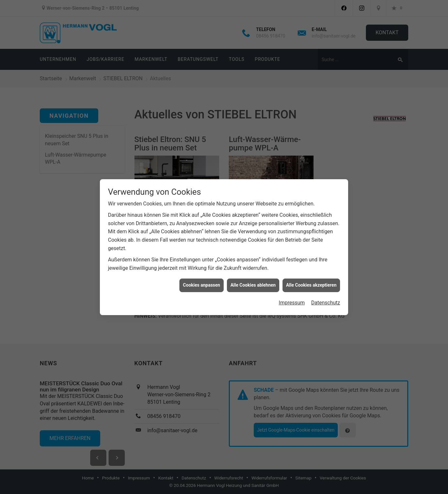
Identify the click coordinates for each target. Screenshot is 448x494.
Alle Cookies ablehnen (253, 280)
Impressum (292, 297)
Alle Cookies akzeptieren (311, 280)
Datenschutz (326, 297)
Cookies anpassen (202, 280)
